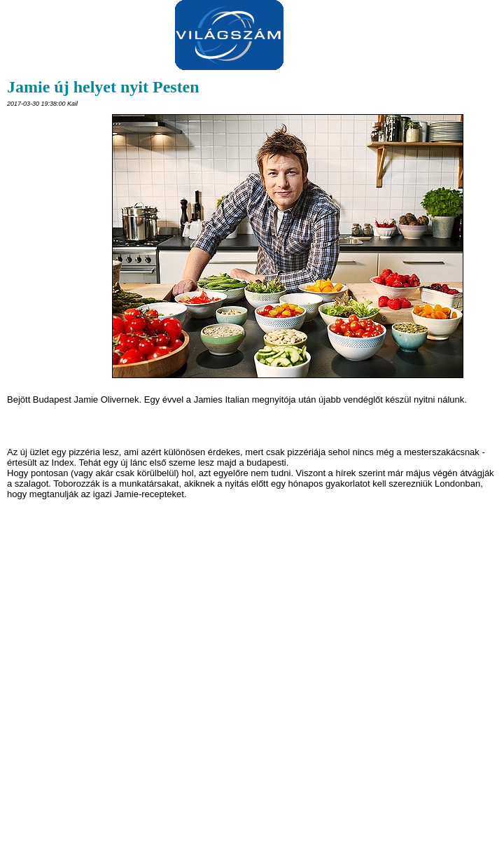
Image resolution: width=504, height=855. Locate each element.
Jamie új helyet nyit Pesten (103, 87)
